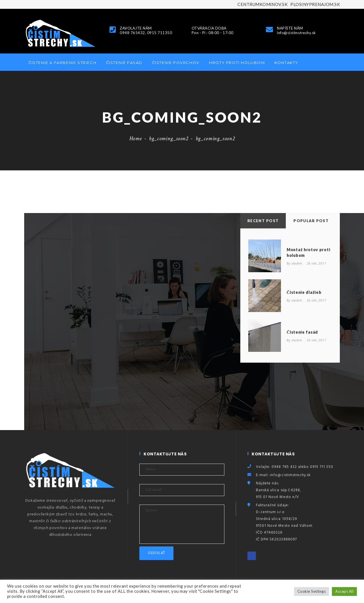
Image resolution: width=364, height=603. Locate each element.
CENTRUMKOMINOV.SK (262, 4)
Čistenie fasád (124, 63)
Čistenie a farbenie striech (62, 63)
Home (136, 139)
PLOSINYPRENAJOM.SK (315, 4)
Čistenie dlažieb (304, 292)
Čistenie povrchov (176, 63)
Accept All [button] (344, 591)
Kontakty (286, 63)
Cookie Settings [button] (312, 591)
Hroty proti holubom (237, 63)
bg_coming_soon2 (169, 139)
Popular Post (311, 221)
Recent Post (263, 221)
